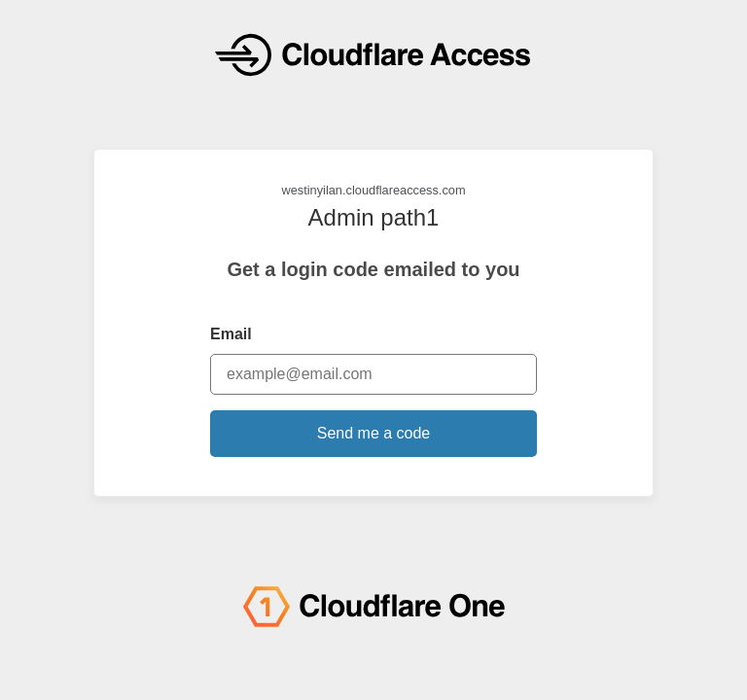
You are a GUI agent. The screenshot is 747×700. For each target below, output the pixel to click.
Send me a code (374, 433)
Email (231, 334)
